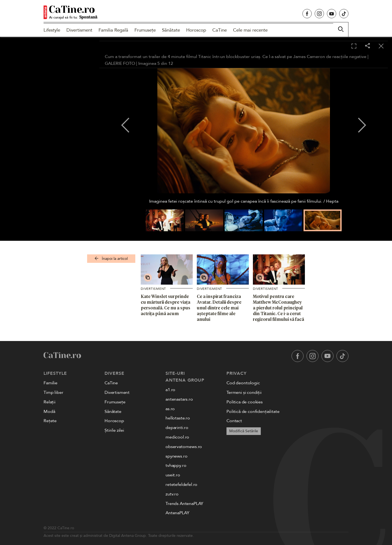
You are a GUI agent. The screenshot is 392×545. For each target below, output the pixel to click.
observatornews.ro (184, 447)
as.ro (170, 409)
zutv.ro (172, 494)
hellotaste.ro (178, 418)
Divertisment (79, 30)
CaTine (220, 30)
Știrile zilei (114, 430)
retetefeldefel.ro (181, 485)
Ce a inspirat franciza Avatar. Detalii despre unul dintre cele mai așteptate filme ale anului (219, 308)
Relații (50, 402)
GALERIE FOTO (120, 63)
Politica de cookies (245, 402)
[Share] (367, 46)
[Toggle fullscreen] (354, 46)
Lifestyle (52, 30)
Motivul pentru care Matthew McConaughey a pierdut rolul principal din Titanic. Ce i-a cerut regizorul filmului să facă (278, 308)
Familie (50, 383)
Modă (49, 412)
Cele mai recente (250, 30)
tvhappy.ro (176, 465)
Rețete (50, 421)
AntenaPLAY (177, 513)
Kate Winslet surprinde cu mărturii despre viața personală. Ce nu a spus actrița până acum (166, 305)
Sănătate (171, 30)
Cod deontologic (243, 383)
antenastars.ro (179, 399)
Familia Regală (113, 30)
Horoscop (196, 30)
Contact (234, 421)
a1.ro (170, 390)
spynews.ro (176, 456)
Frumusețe (145, 30)
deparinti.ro (177, 428)
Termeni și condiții (244, 392)
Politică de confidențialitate (253, 412)
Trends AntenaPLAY (184, 504)
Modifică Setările (244, 431)
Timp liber (53, 392)
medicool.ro (177, 437)
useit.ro (173, 475)
